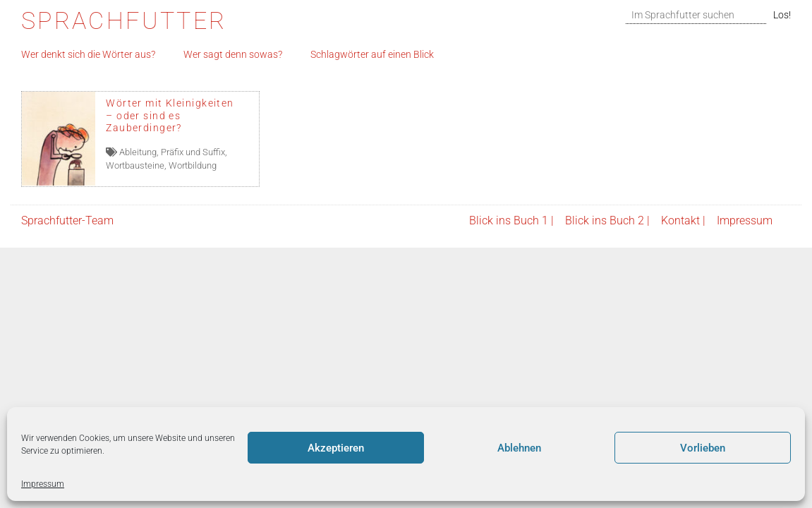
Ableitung (138, 152)
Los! (782, 15)
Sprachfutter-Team (67, 220)
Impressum (43, 484)
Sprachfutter (124, 21)
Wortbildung (193, 165)
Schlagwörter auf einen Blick (372, 55)
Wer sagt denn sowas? (233, 55)
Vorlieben (703, 448)
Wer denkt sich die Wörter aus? (88, 55)
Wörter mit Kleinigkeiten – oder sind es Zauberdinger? (170, 116)
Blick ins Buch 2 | (607, 220)
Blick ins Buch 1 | (511, 220)
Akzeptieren (336, 448)
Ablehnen (519, 448)
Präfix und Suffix (193, 152)
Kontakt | (683, 220)
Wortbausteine (135, 165)
